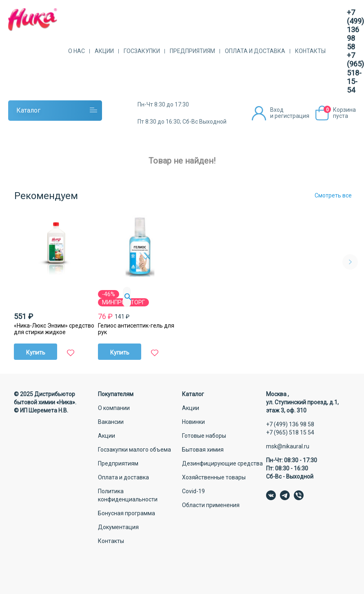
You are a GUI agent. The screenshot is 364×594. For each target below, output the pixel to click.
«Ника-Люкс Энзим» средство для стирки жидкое (54, 329)
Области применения (211, 505)
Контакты (310, 51)
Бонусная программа (127, 513)
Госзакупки (142, 51)
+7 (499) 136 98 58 (355, 30)
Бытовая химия (203, 450)
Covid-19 (193, 491)
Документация (118, 527)
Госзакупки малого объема (134, 450)
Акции (104, 51)
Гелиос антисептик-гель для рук (136, 329)
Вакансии (111, 422)
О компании (114, 408)
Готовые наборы (204, 436)
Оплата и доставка (255, 51)
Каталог (28, 110)
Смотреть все (333, 195)
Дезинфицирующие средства (222, 463)
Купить (36, 352)
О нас (77, 51)
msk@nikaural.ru (288, 446)
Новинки (193, 422)
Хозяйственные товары (214, 477)
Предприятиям (192, 51)
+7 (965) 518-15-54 (355, 72)
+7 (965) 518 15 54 (290, 432)
